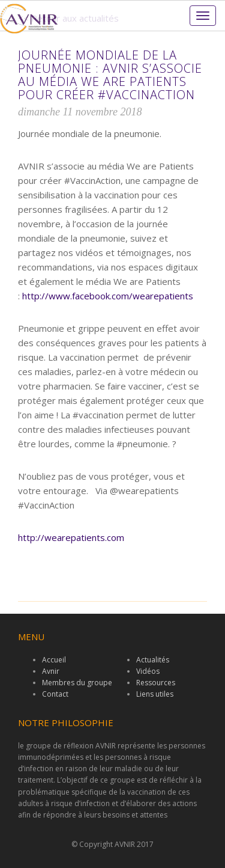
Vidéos (148, 671)
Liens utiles (155, 694)
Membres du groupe (77, 683)
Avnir (51, 671)
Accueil (54, 660)
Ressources (156, 683)
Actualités (153, 660)
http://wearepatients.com (71, 537)
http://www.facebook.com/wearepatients (108, 296)
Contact (55, 694)
